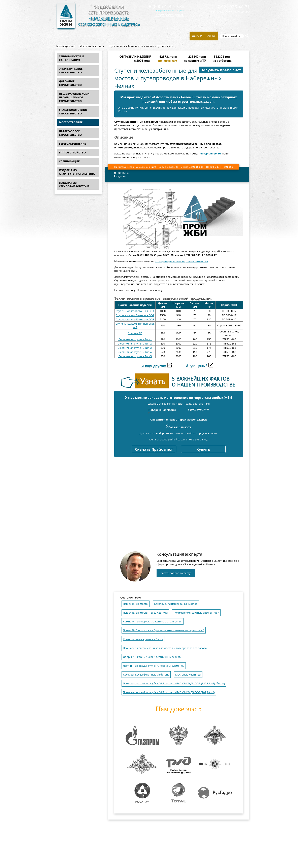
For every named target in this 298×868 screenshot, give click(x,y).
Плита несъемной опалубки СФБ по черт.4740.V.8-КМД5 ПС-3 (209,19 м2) (169, 692)
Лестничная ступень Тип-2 (135, 344)
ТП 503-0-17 (213, 167)
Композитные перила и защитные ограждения (153, 622)
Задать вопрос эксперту (176, 573)
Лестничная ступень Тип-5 (135, 356)
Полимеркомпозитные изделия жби (196, 613)
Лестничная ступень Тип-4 (135, 352)
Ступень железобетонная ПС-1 (135, 311)
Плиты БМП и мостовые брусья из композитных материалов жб (164, 630)
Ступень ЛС (135, 333)
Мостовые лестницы (92, 46)
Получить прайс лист (221, 70)
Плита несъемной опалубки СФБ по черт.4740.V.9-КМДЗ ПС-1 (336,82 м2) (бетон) (174, 683)
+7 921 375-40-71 (230, 7)
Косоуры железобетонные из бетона (146, 675)
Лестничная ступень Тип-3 (135, 348)
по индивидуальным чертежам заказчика (181, 261)
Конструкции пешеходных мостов (176, 604)
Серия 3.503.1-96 (168, 167)
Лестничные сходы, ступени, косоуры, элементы (154, 666)
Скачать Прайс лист (154, 449)
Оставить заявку (204, 36)
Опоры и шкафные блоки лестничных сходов (152, 657)
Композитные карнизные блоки (143, 639)
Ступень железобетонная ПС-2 (135, 315)
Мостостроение (66, 46)
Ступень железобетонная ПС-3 (135, 319)
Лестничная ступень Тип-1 (135, 339)
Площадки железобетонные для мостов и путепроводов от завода (165, 648)
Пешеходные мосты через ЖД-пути (145, 613)
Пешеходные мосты (136, 604)
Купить (203, 449)
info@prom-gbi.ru (170, 15)
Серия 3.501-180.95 (192, 167)
